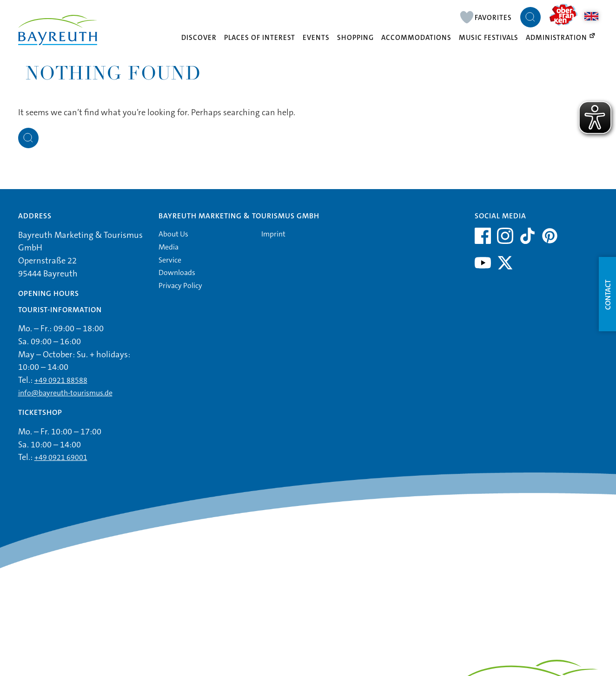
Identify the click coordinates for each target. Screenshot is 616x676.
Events (316, 38)
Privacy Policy (180, 285)
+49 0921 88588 (61, 380)
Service (170, 260)
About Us (173, 234)
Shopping (355, 38)
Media (169, 247)
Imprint (273, 234)
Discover (199, 38)
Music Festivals (489, 38)
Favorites (493, 18)
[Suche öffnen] (530, 17)
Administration (561, 38)
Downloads (177, 272)
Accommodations (416, 38)
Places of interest (260, 38)
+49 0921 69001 (61, 457)
